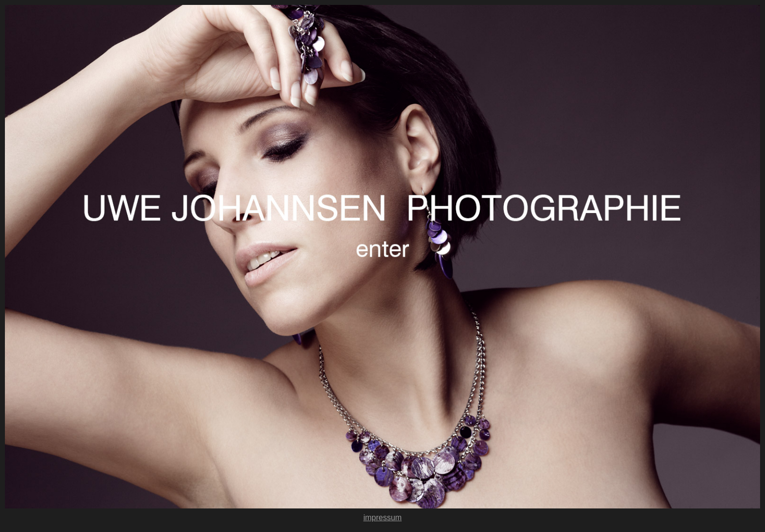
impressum (382, 518)
